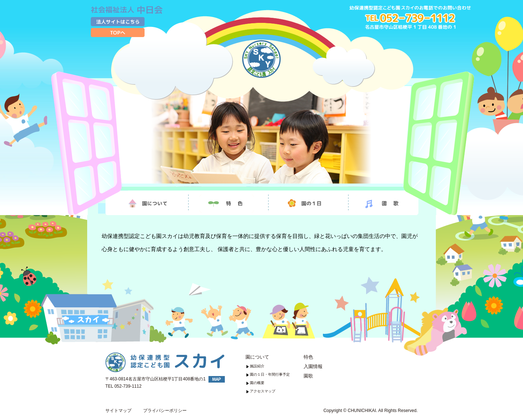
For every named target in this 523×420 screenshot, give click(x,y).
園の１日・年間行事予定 (270, 374)
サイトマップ (118, 411)
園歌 (308, 376)
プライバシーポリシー (165, 411)
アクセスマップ (263, 391)
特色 (308, 357)
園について (257, 357)
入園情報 (313, 366)
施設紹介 (257, 366)
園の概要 (257, 383)
